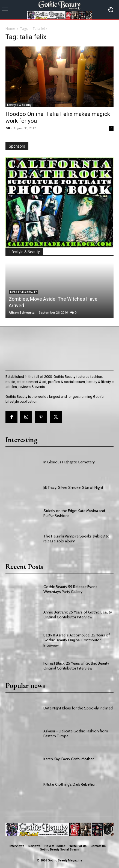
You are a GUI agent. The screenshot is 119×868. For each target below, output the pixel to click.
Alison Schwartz (22, 312)
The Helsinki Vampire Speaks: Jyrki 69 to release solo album (76, 539)
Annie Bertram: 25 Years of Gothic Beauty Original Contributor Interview (78, 615)
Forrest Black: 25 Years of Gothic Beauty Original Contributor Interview (76, 666)
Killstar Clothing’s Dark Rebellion (70, 784)
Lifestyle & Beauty (19, 105)
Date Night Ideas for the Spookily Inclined (78, 708)
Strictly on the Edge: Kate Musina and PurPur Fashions (74, 513)
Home (10, 29)
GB (8, 128)
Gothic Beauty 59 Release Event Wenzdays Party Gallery (70, 589)
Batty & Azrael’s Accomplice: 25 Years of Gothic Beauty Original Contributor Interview (77, 640)
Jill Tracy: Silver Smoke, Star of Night (73, 487)
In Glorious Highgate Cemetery (69, 462)
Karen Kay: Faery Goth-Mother (69, 759)
